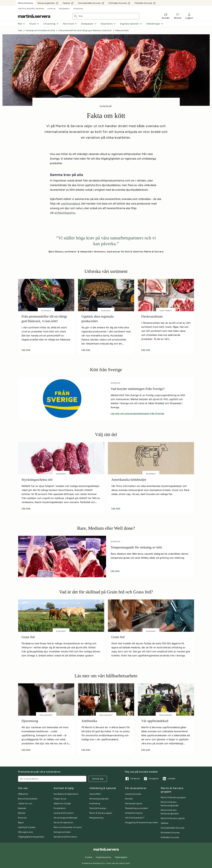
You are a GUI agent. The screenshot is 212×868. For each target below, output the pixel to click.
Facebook (132, 779)
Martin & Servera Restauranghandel (170, 804)
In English (78, 9)
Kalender (22, 808)
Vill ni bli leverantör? (135, 818)
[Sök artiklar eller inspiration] (109, 16)
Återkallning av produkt (137, 808)
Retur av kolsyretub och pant (68, 827)
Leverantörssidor (133, 794)
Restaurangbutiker (48, 3)
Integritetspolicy (103, 857)
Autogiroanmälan (62, 832)
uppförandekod (70, 204)
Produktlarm (60, 808)
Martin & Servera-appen (101, 813)
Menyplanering (96, 818)
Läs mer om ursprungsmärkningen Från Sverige (137, 413)
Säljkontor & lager (62, 803)
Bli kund (178, 16)
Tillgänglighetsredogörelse (31, 837)
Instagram (151, 779)
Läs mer (26, 350)
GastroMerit (95, 794)
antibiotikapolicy (65, 213)
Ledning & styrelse (27, 827)
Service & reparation (63, 823)
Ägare (21, 823)
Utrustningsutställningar (66, 818)
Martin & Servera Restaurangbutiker (170, 812)
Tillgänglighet (121, 857)
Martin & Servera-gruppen (31, 9)
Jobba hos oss (25, 803)
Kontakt (166, 16)
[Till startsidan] (34, 16)
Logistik (51, 9)
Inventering (95, 803)
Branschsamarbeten (28, 799)
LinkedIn (169, 779)
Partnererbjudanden (99, 799)
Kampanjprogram (134, 803)
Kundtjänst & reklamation (66, 794)
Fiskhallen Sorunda (145, 3)
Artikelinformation (134, 813)
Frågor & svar (60, 799)
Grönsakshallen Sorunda (91, 3)
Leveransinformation (64, 813)
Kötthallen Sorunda (119, 3)
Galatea (68, 3)
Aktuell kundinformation (65, 837)
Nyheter (22, 813)
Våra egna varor (26, 832)
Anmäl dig (98, 779)
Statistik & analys (98, 808)
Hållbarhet (64, 9)
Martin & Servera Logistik (173, 818)
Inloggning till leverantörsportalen (142, 823)
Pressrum (22, 818)
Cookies (89, 857)
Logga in (189, 16)
